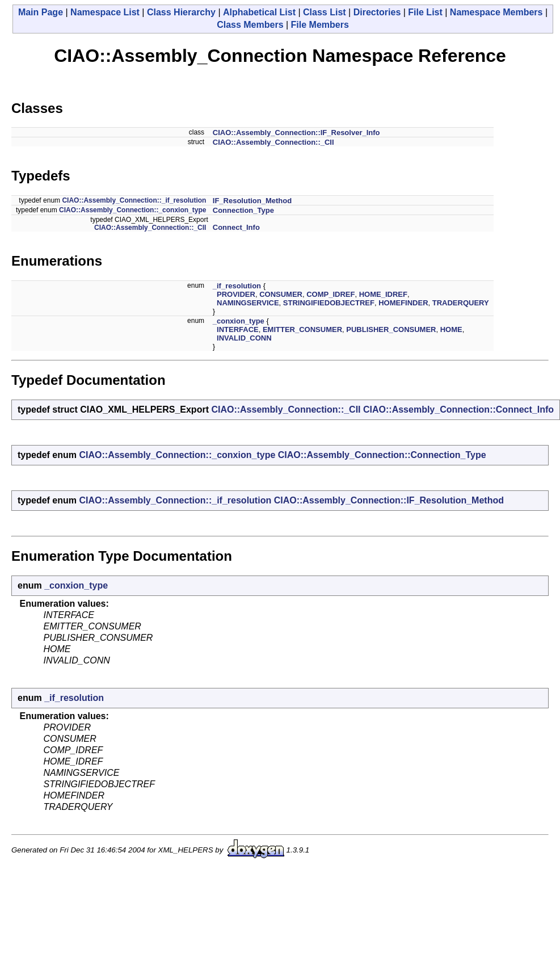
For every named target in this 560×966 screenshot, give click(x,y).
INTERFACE (238, 329)
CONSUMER (281, 294)
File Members (320, 25)
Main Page (41, 12)
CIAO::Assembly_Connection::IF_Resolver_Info (296, 133)
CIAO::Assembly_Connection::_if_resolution (134, 200)
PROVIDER (236, 294)
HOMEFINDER (403, 303)
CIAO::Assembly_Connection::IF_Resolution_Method (389, 500)
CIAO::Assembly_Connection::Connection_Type (382, 455)
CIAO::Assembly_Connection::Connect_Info (458, 409)
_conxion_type (239, 321)
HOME (451, 329)
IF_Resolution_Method (252, 201)
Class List (325, 12)
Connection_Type (243, 210)
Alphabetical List (259, 12)
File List (425, 12)
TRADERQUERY (461, 303)
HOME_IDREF (383, 294)
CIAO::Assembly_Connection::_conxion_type (132, 210)
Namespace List (105, 12)
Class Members (250, 25)
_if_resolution (237, 286)
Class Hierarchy (181, 12)
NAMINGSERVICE (248, 303)
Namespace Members (496, 12)
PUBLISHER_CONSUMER (391, 329)
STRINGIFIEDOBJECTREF (329, 303)
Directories (377, 12)
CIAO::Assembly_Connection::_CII (273, 142)
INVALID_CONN (244, 338)
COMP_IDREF (330, 294)
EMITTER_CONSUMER (302, 329)
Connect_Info (236, 227)
